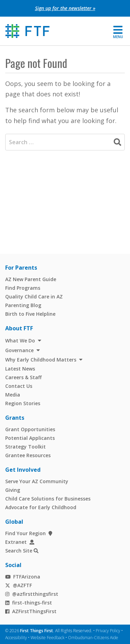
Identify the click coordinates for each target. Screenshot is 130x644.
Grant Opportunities (30, 429)
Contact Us (19, 386)
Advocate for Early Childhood (41, 507)
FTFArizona (23, 577)
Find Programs (23, 288)
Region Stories (23, 403)
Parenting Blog (23, 305)
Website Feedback (47, 638)
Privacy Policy (108, 631)
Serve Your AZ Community (37, 481)
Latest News (20, 369)
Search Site (19, 551)
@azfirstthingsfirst (32, 594)
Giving (13, 490)
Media (13, 395)
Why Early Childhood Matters (41, 360)
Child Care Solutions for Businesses (48, 499)
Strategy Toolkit (25, 447)
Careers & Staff (23, 377)
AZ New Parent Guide (31, 279)
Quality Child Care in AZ (34, 297)
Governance (19, 350)
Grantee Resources (28, 455)
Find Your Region (29, 533)
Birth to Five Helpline (30, 314)
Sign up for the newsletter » (65, 8)
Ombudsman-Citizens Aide (93, 638)
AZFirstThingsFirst (31, 611)
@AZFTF (19, 585)
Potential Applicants (30, 438)
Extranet (20, 542)
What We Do (20, 341)
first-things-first (29, 603)
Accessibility (16, 638)
